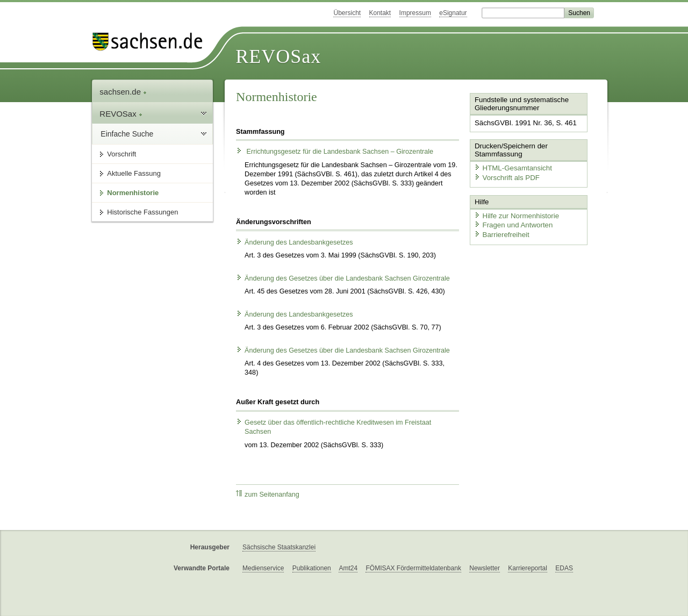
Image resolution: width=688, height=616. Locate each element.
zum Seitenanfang (268, 494)
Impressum (415, 13)
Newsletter (485, 568)
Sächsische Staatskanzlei (279, 547)
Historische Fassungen (142, 212)
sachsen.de (123, 92)
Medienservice (263, 568)
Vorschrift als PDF (505, 177)
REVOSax (278, 56)
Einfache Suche (127, 134)
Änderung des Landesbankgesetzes (294, 242)
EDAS (564, 568)
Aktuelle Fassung (134, 173)
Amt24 (348, 568)
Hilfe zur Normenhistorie (515, 214)
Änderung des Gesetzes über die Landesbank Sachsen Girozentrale (343, 278)
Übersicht (347, 13)
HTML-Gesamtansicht (511, 167)
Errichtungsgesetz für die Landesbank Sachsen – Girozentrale (335, 152)
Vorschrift (121, 154)
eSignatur (453, 13)
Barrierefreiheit (500, 232)
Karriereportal (528, 568)
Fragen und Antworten (512, 223)
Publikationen (312, 568)
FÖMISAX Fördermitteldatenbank (413, 568)
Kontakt (380, 13)
